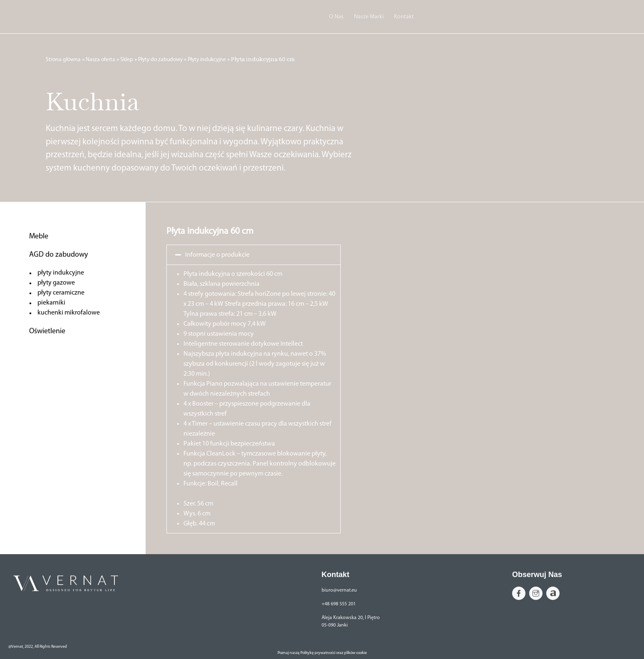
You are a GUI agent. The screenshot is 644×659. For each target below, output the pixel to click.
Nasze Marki (369, 17)
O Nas (336, 17)
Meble (39, 237)
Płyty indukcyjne (207, 60)
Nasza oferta (100, 60)
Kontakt (404, 17)
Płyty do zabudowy (160, 60)
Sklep (127, 60)
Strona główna (63, 60)
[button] (254, 255)
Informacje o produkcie (217, 255)
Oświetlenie (47, 331)
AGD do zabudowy (58, 255)
